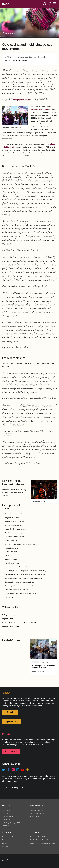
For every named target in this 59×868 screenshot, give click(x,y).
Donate (4, 840)
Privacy (42, 859)
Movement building (29, 622)
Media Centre (35, 817)
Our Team (5, 813)
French (19, 60)
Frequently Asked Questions (11, 823)
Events (4, 843)
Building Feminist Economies (40, 840)
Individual (9, 712)
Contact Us (6, 826)
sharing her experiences (21, 100)
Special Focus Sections (38, 813)
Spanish (24, 60)
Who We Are (6, 811)
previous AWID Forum (40, 109)
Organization (10, 722)
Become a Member (8, 837)
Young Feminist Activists (14, 514)
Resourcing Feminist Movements (41, 837)
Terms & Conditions (33, 859)
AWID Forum (14, 622)
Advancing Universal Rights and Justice (43, 843)
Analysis (14, 615)
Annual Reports (7, 820)
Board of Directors (8, 817)
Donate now (10, 751)
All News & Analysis (37, 811)
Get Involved (6, 846)
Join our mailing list (13, 788)
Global (11, 619)
